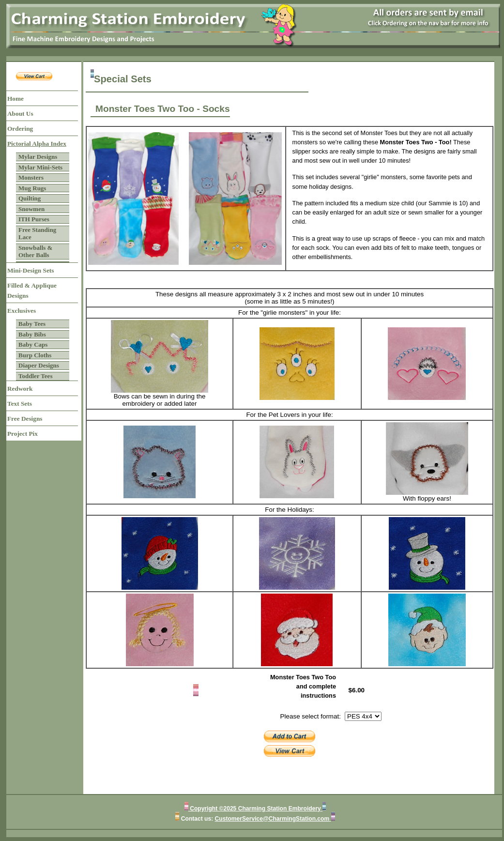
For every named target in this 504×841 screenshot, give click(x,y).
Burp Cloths (35, 355)
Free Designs (25, 419)
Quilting (30, 198)
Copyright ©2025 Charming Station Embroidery (255, 809)
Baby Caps (33, 344)
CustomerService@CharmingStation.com (273, 819)
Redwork (20, 389)
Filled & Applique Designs (32, 291)
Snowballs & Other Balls (35, 252)
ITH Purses (34, 219)
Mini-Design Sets (31, 270)
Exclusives (22, 311)
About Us (20, 114)
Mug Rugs (32, 188)
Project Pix (23, 434)
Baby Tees (32, 324)
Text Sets (20, 404)
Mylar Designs (38, 157)
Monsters (31, 177)
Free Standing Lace (37, 234)
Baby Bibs (32, 334)
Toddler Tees (35, 376)
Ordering (20, 129)
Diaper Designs (39, 365)
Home (15, 99)
